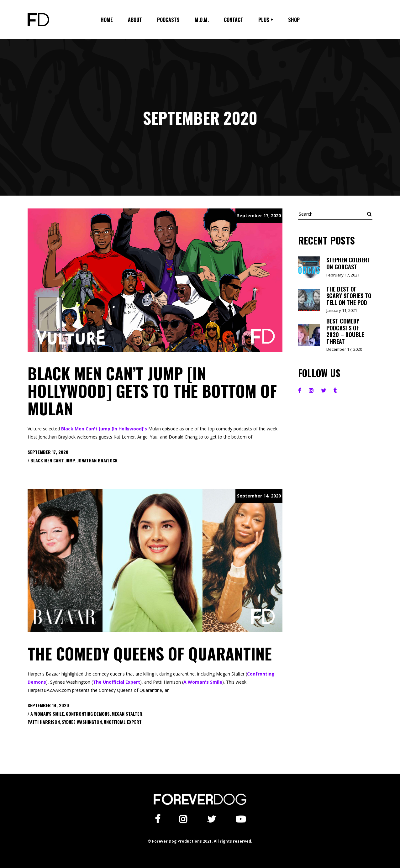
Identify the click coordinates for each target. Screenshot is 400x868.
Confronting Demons (88, 714)
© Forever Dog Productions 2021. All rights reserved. (200, 841)
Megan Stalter (127, 714)
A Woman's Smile (203, 682)
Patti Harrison (44, 722)
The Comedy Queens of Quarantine (150, 653)
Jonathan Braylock (97, 460)
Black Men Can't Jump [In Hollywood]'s (104, 429)
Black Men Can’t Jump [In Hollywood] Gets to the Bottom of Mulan (152, 391)
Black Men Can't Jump (53, 460)
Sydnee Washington (82, 722)
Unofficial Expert (123, 722)
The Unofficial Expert (116, 682)
